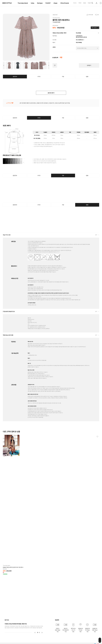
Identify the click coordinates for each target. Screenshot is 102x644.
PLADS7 (48, 3)
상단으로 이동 (100, 639)
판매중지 (89, 65)
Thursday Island (23, 3)
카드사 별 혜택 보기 (80, 40)
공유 (98, 15)
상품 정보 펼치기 (51, 93)
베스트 (75, 3)
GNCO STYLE (7, 3)
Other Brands (65, 3)
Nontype (40, 3)
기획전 (80, 3)
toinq (32, 3)
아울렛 (89, 3)
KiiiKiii (85, 3)
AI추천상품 (91, 15)
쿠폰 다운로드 (94, 28)
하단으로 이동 (100, 642)
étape (55, 3)
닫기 (96, 235)
